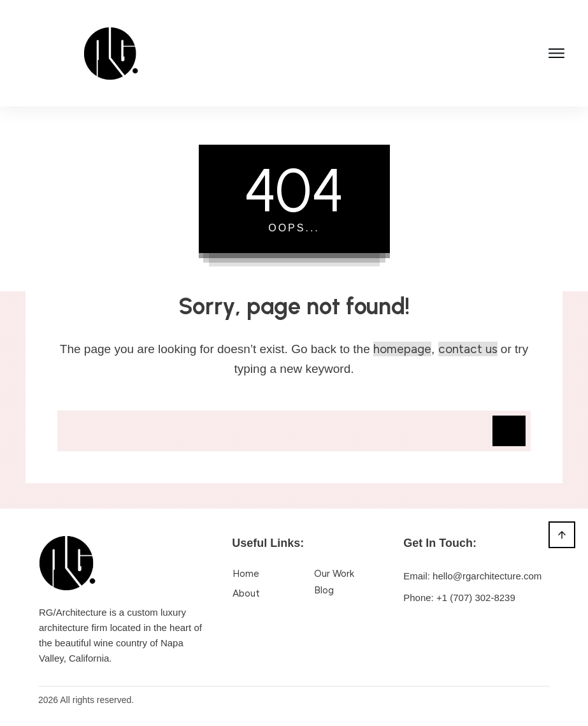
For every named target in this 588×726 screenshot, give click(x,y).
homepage (402, 349)
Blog (324, 590)
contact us (468, 349)
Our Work (334, 574)
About (246, 593)
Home (246, 574)
